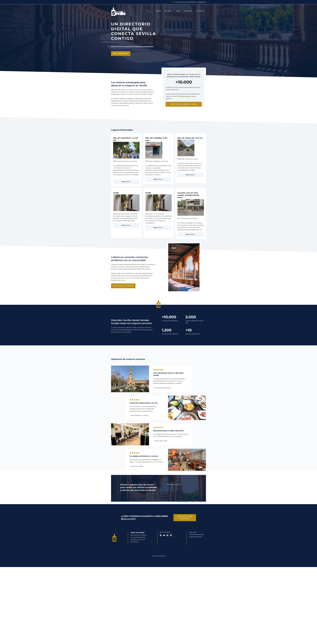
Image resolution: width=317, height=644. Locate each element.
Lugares (169, 11)
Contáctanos (166, 532)
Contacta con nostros (185, 518)
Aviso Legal (193, 532)
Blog (178, 11)
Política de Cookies (195, 537)
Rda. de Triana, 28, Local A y (190, 138)
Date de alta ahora (123, 286)
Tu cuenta (200, 11)
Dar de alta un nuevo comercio (191, 2)
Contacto (188, 11)
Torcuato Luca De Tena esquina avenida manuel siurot (188, 195)
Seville (116, 193)
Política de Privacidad (196, 535)
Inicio (158, 11)
